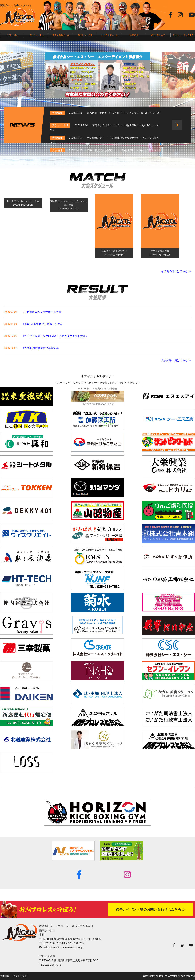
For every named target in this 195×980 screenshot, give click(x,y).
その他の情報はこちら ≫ (176, 271)
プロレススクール (61, 35)
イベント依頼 (12, 35)
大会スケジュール (110, 35)
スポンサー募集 (85, 35)
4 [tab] (106, 104)
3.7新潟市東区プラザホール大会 (42, 312)
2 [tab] (95, 104)
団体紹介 (134, 35)
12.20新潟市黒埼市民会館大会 (41, 348)
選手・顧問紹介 (158, 35)
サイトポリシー (21, 976)
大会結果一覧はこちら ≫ (176, 360)
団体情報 (5, 976)
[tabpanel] (98, 75)
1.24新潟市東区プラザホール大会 (43, 324)
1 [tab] (89, 104)
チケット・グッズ (183, 35)
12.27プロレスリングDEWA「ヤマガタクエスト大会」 (56, 336)
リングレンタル (36, 35)
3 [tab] (100, 104)
